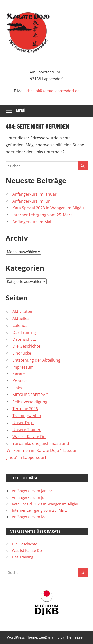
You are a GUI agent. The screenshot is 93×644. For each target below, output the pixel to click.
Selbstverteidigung (30, 402)
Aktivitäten (22, 311)
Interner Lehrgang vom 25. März (42, 215)
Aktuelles (21, 318)
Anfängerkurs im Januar (34, 194)
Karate (19, 374)
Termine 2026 (25, 409)
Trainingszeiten (27, 416)
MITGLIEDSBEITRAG (30, 395)
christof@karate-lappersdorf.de (53, 91)
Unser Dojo (23, 423)
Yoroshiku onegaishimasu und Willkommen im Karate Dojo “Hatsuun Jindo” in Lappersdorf (42, 450)
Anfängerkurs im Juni (32, 201)
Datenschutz (24, 339)
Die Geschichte (26, 346)
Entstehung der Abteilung (36, 360)
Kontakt (20, 381)
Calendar (21, 325)
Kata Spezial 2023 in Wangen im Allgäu (48, 208)
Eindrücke (22, 353)
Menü (21, 111)
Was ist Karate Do (29, 437)
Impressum (23, 367)
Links (17, 388)
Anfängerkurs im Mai (32, 222)
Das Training (24, 332)
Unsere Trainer (27, 430)
